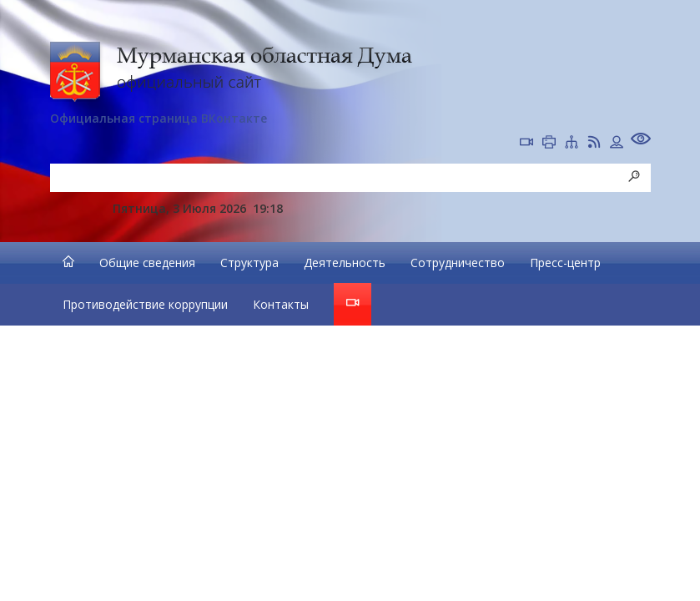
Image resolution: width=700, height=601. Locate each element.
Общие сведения (147, 263)
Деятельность (345, 263)
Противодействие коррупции (145, 304)
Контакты (281, 304)
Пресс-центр (565, 263)
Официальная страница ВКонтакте (159, 118)
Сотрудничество (458, 263)
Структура (249, 263)
